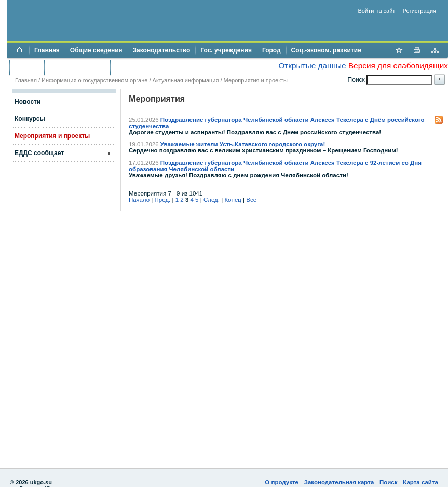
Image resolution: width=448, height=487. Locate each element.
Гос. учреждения (226, 50)
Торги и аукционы (77, 67)
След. (212, 200)
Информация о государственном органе (94, 80)
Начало (139, 200)
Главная (47, 50)
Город (271, 50)
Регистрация (419, 11)
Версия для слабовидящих (398, 66)
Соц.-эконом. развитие (326, 50)
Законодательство (162, 50)
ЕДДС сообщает (39, 153)
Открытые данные (312, 66)
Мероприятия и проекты (256, 80)
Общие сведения (96, 50)
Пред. (163, 200)
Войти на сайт (377, 11)
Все (251, 200)
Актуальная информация (186, 80)
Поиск (389, 482)
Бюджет (27, 67)
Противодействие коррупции (160, 67)
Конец (233, 200)
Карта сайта (420, 482)
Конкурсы (30, 119)
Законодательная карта (339, 482)
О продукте (282, 482)
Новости (28, 102)
